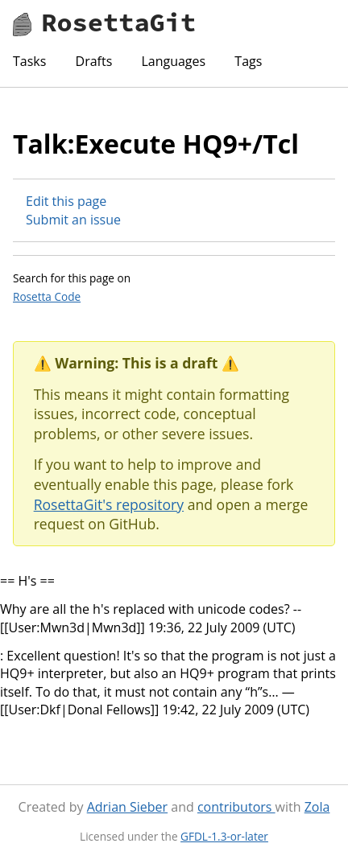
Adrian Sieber (127, 807)
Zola (317, 807)
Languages (173, 61)
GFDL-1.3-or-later (224, 836)
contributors (236, 807)
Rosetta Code (47, 296)
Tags (248, 61)
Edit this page (66, 201)
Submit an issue (73, 220)
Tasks (29, 61)
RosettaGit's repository (109, 504)
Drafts (94, 61)
